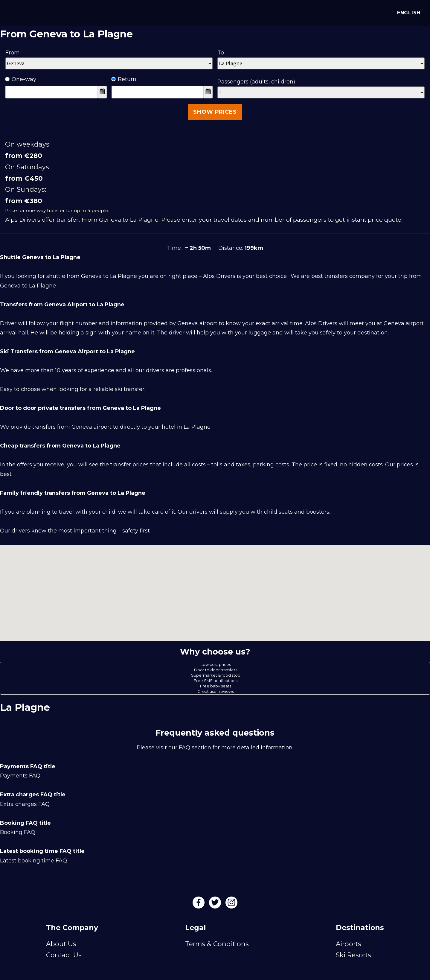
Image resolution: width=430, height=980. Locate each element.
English (407, 13)
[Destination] (321, 63)
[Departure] (109, 63)
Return (124, 79)
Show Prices (215, 112)
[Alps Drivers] (13, 12)
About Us (61, 944)
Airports (349, 944)
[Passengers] (321, 92)
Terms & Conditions (217, 944)
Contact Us (64, 955)
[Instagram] (231, 904)
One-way (21, 79)
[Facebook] (199, 904)
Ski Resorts (353, 955)
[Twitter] (216, 904)
